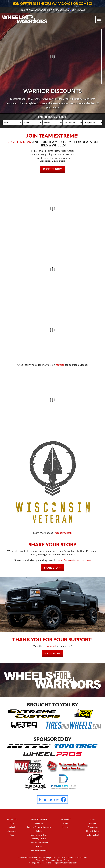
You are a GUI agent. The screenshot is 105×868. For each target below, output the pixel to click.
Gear (12, 835)
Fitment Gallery (93, 831)
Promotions (93, 827)
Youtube (60, 365)
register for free (36, 103)
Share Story (52, 568)
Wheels (12, 827)
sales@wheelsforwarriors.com (74, 560)
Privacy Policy (63, 860)
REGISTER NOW (19, 142)
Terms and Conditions (45, 860)
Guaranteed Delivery (39, 835)
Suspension (12, 831)
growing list (50, 646)
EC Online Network (79, 858)
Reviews (66, 827)
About (66, 823)
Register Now (52, 169)
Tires (12, 823)
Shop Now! (52, 654)
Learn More (52, 108)
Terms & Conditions (39, 850)
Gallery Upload (93, 835)
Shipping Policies (39, 839)
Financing (39, 823)
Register (93, 823)
